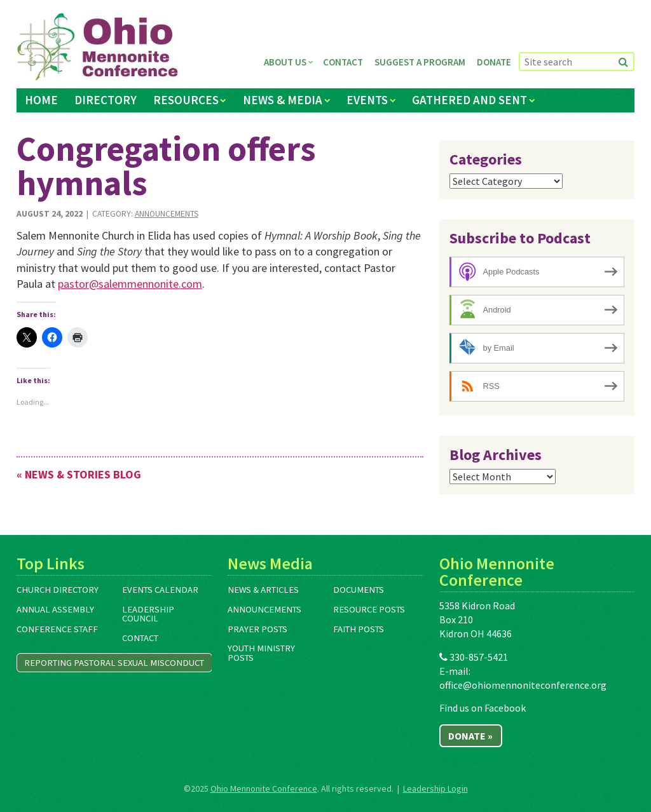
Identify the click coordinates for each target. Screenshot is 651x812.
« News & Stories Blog (79, 474)
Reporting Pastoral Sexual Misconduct (114, 663)
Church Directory (58, 590)
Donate (494, 62)
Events (367, 100)
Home (41, 100)
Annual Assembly (55, 609)
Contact (343, 62)
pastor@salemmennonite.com (130, 284)
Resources (186, 100)
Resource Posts (369, 609)
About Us (285, 62)
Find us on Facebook (483, 708)
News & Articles (263, 590)
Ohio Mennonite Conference (264, 788)
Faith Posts (359, 629)
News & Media (283, 100)
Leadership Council (148, 614)
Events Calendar (160, 590)
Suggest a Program (420, 62)
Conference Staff (57, 629)
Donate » (470, 736)
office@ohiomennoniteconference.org (523, 685)
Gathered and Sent (469, 100)
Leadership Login (435, 788)
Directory (106, 100)
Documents (359, 590)
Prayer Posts (257, 629)
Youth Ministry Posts (261, 653)
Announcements (167, 214)
